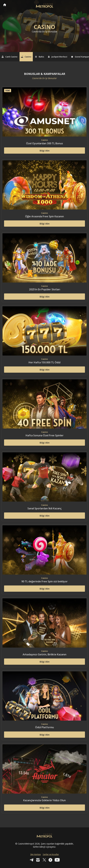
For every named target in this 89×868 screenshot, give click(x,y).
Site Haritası (36, 854)
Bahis (40, 57)
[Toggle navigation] (84, 5)
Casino (26, 57)
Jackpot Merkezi (58, 57)
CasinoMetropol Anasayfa (5, 5)
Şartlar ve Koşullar (51, 854)
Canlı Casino (9, 57)
